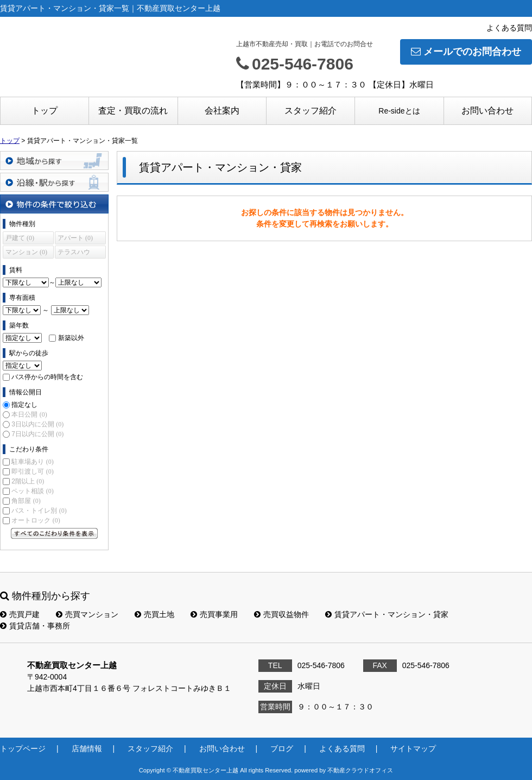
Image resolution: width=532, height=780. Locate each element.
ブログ (282, 748)
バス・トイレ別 (39, 511)
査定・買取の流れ (133, 111)
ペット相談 (32, 491)
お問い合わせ (487, 111)
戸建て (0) (20, 238)
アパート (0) (75, 238)
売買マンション (87, 614)
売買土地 (154, 614)
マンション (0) (26, 252)
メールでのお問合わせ (466, 52)
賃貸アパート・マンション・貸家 (387, 614)
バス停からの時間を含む (47, 377)
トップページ (23, 748)
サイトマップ (413, 748)
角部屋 (26, 501)
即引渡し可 (32, 471)
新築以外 (71, 338)
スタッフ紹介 (311, 111)
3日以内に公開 (37, 424)
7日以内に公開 (37, 434)
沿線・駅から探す (54, 182)
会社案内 (222, 111)
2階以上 (28, 481)
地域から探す (54, 161)
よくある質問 (509, 28)
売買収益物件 (281, 614)
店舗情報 (87, 748)
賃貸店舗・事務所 (35, 626)
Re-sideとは (399, 111)
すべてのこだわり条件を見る (54, 533)
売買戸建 (20, 614)
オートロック (36, 520)
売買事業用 (214, 614)
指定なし (24, 405)
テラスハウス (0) (74, 253)
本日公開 (29, 414)
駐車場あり (32, 462)
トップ (45, 111)
